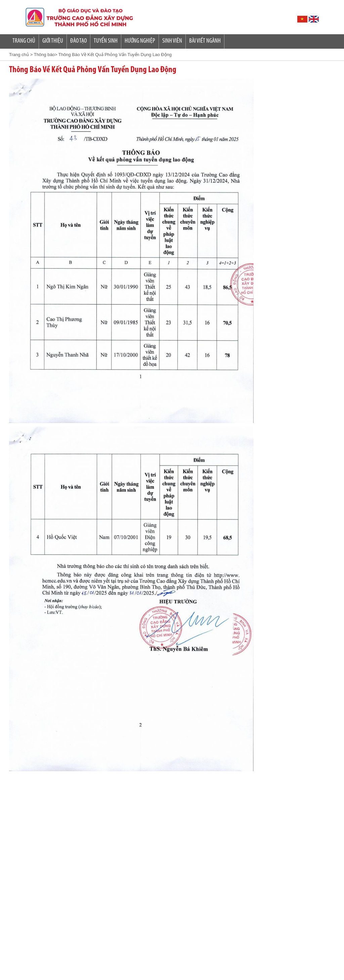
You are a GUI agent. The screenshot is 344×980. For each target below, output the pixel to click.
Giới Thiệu (53, 41)
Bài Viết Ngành (205, 41)
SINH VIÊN (172, 41)
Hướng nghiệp (140, 41)
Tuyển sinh (106, 41)
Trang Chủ (24, 41)
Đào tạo (78, 41)
